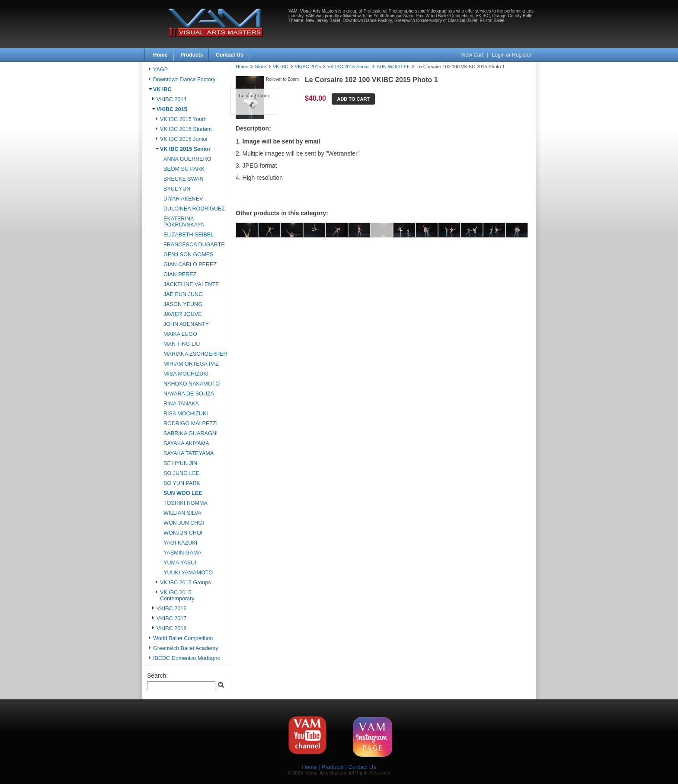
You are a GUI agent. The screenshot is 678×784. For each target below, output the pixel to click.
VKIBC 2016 (171, 609)
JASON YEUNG (183, 304)
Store (260, 67)
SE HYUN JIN (180, 463)
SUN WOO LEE (183, 493)
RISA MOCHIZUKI (186, 414)
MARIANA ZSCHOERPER (195, 354)
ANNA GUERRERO (187, 159)
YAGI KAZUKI (180, 543)
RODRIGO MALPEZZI (190, 424)
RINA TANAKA (181, 404)
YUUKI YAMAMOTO (188, 573)
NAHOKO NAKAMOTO (192, 384)
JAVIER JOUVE (183, 314)
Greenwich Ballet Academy (186, 648)
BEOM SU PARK (184, 169)
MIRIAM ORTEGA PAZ (191, 364)
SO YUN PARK (182, 483)
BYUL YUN (177, 189)
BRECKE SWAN (184, 179)
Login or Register (512, 55)
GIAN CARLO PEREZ (190, 265)
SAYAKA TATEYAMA (189, 453)
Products (192, 55)
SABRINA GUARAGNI (190, 433)
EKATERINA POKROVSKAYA (184, 222)
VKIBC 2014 (171, 99)
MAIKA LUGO (180, 334)
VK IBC (162, 89)
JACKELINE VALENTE (191, 284)
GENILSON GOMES (188, 255)
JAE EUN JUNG (183, 294)
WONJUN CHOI (183, 533)
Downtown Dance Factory (184, 80)
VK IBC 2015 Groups (185, 583)
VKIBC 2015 (172, 109)
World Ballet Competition (183, 638)
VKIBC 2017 (171, 618)
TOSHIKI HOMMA (185, 503)
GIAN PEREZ (180, 274)
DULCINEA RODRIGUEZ (194, 209)
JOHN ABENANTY (186, 324)
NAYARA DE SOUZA (189, 394)
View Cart (473, 55)
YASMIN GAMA (182, 553)
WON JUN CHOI (184, 523)
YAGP (160, 70)
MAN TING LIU (182, 344)
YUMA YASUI (180, 563)
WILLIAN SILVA (182, 513)
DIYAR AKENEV (183, 199)
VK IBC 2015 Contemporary (177, 596)
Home (160, 55)
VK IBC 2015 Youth (183, 119)
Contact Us (229, 55)
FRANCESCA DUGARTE (194, 245)
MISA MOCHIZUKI (186, 374)
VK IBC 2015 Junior (184, 139)
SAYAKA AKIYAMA (186, 443)
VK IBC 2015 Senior (185, 149)
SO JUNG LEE (181, 473)
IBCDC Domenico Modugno (187, 658)
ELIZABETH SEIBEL (189, 235)
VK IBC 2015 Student (186, 129)
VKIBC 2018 (171, 628)
